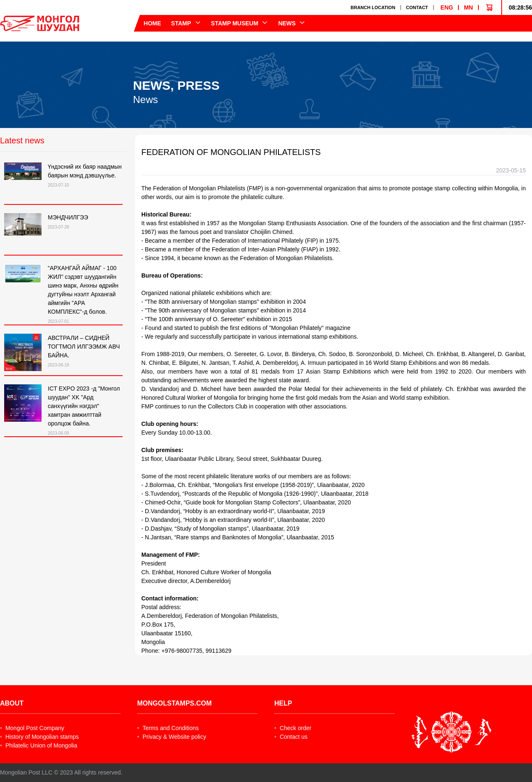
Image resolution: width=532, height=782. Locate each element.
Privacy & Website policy (172, 737)
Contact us (291, 737)
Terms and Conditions (168, 728)
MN (468, 7)
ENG (447, 7)
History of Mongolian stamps (39, 737)
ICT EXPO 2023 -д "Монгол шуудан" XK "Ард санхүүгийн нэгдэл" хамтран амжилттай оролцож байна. (84, 406)
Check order (293, 728)
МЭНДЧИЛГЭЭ (68, 217)
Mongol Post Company (32, 728)
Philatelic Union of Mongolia (39, 745)
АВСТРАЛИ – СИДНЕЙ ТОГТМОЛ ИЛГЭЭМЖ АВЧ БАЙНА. (84, 347)
